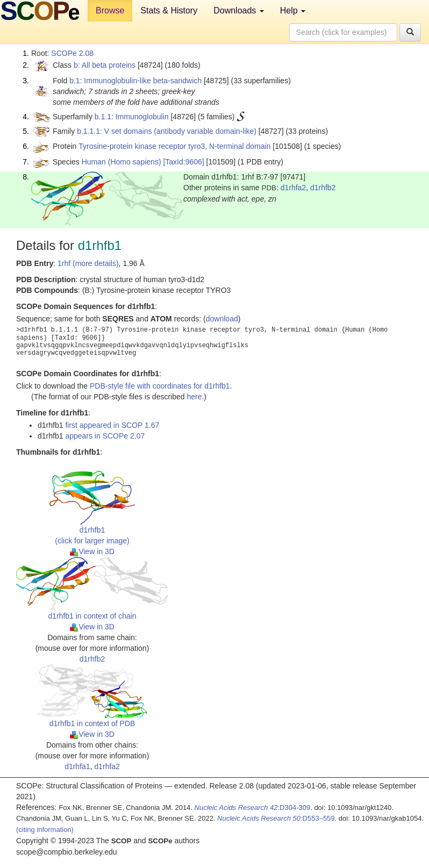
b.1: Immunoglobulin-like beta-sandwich (135, 81)
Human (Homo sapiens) (121, 162)
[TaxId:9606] (183, 162)
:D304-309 (253, 808)
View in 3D (92, 551)
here (194, 397)
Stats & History (169, 10)
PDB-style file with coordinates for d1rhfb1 (160, 386)
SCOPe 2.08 (72, 53)
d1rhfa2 (293, 188)
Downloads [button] (239, 10)
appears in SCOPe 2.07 (105, 436)
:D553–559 (276, 818)
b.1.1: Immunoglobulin (132, 117)
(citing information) (45, 830)
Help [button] (293, 10)
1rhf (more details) (88, 263)
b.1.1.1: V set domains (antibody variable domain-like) (167, 131)
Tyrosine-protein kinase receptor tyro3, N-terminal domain (174, 146)
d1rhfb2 (323, 188)
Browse (110, 10)
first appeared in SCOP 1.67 (112, 425)
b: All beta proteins (105, 65)
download (222, 319)
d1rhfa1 (77, 766)
